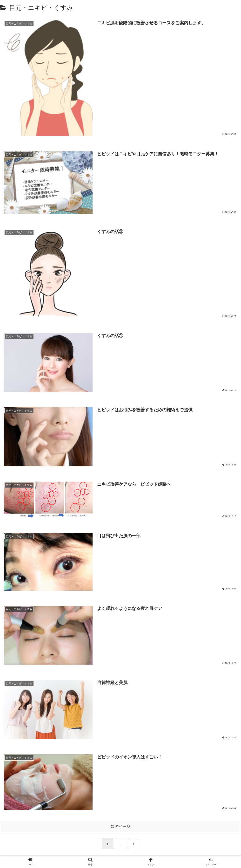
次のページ (120, 826)
